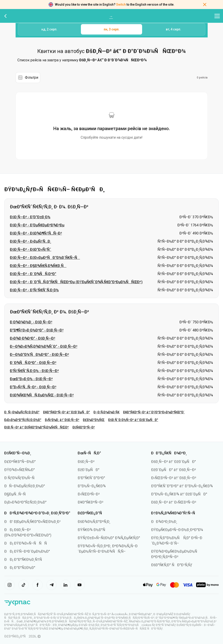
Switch (121, 5)
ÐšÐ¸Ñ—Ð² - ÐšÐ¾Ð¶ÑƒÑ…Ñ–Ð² (36, 233)
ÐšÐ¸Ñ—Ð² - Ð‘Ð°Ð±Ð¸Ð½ (30, 217)
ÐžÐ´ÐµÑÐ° (89, 470)
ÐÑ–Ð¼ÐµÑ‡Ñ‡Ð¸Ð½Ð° (22, 412)
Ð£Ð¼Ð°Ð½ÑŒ (94, 420)
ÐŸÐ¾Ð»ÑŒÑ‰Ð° (20, 470)
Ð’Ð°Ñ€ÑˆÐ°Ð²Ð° (91, 478)
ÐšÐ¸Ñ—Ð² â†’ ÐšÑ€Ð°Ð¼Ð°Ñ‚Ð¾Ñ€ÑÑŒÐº (37, 427)
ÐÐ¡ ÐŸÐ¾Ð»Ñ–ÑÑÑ (27, 543)
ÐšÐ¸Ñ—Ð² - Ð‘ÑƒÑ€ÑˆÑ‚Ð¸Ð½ (34, 290)
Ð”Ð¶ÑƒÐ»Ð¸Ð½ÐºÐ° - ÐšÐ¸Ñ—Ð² (37, 330)
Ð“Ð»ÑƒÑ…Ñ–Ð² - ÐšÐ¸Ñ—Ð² (33, 387)
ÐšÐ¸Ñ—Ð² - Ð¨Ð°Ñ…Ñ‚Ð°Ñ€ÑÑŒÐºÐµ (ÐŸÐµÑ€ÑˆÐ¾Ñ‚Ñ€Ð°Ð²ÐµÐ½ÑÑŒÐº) (76, 282)
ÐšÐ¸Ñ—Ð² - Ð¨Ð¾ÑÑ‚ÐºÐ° (33, 274)
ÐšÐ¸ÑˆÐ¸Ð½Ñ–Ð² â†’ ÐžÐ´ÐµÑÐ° (133, 420)
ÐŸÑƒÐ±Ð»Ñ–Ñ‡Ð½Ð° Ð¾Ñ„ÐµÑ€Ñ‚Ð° (109, 538)
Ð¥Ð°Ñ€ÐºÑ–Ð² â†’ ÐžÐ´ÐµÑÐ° (67, 412)
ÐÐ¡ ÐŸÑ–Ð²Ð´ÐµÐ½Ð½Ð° (27, 551)
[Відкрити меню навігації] (217, 16)
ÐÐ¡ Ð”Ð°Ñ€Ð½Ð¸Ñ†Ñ (25, 560)
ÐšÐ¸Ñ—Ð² (86, 462)
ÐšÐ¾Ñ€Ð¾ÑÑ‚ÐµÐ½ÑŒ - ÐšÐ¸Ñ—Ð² (42, 395)
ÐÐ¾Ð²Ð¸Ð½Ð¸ (164, 522)
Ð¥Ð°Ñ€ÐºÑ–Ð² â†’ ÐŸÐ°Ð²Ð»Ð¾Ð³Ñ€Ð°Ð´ (154, 412)
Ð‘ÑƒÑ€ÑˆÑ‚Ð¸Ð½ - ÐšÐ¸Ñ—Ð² (34, 371)
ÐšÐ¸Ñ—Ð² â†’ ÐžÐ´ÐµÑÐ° (174, 462)
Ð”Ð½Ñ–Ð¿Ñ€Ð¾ (92, 486)
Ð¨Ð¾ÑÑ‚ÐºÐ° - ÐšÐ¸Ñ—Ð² (33, 363)
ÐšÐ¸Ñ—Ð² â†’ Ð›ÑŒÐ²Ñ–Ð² (174, 502)
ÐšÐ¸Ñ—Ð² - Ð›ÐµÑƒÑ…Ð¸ (31, 241)
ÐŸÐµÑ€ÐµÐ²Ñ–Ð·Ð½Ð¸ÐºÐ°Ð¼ (177, 530)
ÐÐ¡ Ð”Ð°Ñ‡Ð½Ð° (20, 568)
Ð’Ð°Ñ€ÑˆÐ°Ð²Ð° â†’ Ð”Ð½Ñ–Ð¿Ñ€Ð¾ (182, 486)
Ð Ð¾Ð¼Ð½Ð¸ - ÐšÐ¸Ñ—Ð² (31, 322)
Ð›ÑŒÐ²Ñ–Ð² (89, 494)
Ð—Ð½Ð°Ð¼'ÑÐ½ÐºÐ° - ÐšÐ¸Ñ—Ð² (39, 355)
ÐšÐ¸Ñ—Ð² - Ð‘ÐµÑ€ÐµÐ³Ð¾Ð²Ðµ (37, 225)
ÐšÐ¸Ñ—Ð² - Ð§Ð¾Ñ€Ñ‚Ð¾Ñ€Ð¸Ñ (38, 266)
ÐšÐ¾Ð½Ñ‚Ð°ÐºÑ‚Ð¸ (94, 522)
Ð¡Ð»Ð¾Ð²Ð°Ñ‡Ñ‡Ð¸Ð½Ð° (23, 420)
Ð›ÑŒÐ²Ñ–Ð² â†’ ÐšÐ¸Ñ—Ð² (174, 478)
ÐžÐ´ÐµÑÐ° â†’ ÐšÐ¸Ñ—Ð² (174, 470)
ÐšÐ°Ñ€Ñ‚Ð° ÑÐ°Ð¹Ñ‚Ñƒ (172, 565)
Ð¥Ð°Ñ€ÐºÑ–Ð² (90, 502)
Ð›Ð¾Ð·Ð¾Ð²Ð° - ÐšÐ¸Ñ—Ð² (33, 338)
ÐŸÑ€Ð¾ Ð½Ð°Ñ (93, 530)
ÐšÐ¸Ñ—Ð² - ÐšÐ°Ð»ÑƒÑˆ (31, 250)
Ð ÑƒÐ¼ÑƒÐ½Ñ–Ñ (21, 478)
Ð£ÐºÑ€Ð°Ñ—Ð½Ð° (20, 462)
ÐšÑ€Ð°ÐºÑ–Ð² (84, 427)
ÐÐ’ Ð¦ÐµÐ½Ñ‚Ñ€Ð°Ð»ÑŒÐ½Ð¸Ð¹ (33, 522)
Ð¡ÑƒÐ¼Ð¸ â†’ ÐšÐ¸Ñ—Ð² (62, 420)
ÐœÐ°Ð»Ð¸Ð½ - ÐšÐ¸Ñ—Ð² (31, 379)
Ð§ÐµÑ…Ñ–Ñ (16, 494)
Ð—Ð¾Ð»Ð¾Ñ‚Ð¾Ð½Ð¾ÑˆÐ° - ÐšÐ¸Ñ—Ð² (44, 346)
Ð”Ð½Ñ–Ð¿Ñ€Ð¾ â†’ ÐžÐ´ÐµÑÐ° (179, 494)
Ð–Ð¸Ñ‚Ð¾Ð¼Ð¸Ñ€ (107, 412)
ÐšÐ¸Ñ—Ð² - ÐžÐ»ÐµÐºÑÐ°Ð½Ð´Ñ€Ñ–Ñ (45, 258)
